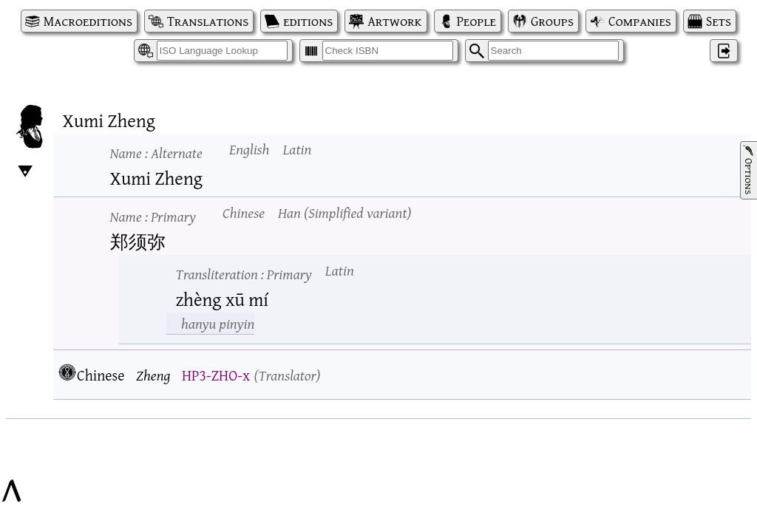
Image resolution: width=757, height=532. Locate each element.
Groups (552, 21)
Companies (640, 21)
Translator (287, 375)
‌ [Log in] (724, 51)
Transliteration (244, 274)
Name (156, 153)
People (476, 21)
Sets (719, 21)
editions (308, 21)
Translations (208, 21)
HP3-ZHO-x (216, 375)
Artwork (394, 21)
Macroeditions (88, 21)
